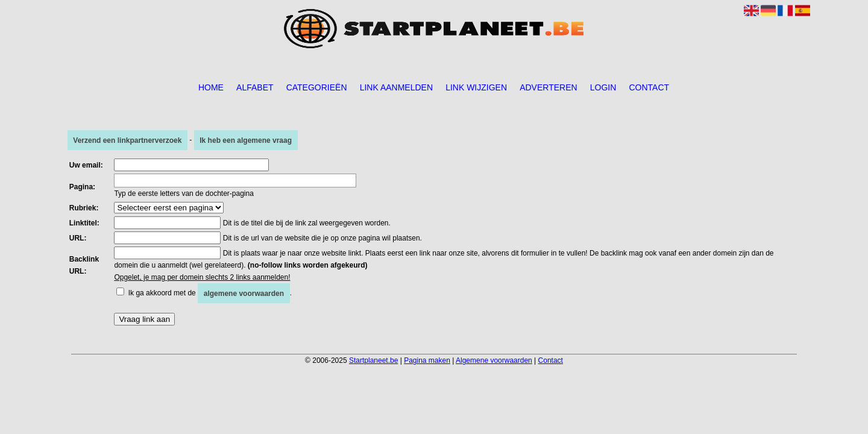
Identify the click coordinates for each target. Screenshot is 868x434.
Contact (649, 87)
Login (603, 87)
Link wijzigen (476, 87)
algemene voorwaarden (244, 293)
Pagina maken (427, 360)
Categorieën (317, 87)
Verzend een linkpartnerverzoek (127, 140)
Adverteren (548, 87)
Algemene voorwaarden (494, 360)
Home (211, 87)
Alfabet (255, 87)
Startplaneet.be (373, 360)
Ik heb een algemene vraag (246, 140)
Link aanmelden (396, 87)
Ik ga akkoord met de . (210, 293)
